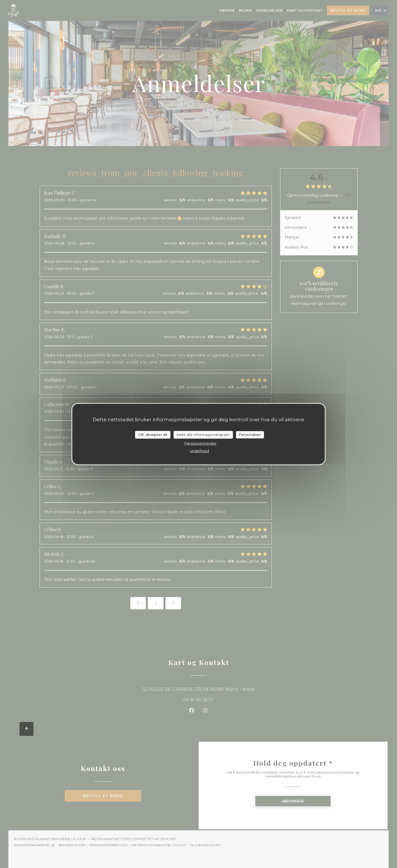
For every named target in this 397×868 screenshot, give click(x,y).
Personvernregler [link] (200, 443)
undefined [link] (199, 450)
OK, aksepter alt (153, 435)
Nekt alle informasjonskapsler (203, 435)
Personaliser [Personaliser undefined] (250, 435)
